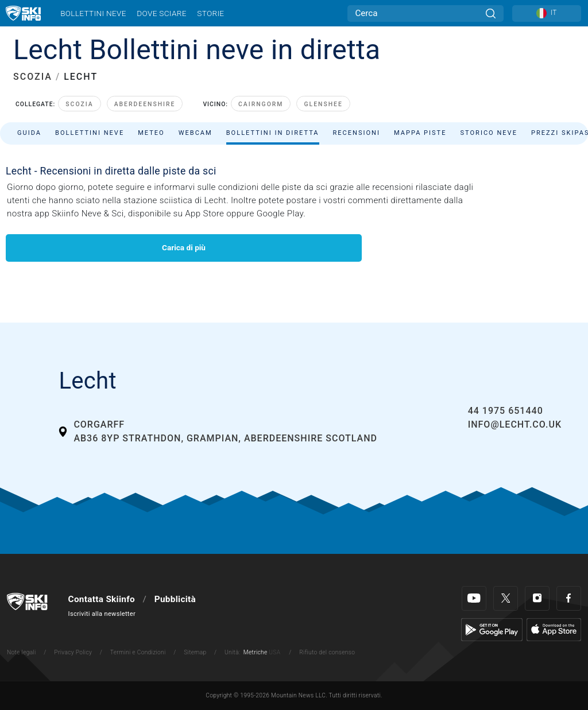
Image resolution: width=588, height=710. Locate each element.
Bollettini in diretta (273, 133)
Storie (210, 13)
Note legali (22, 652)
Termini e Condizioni (138, 652)
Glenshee (323, 104)
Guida (29, 133)
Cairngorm (261, 104)
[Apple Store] (554, 629)
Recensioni (357, 133)
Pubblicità (175, 599)
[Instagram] (537, 598)
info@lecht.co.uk (515, 424)
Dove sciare (161, 13)
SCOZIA (33, 77)
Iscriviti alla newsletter (102, 614)
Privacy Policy (73, 652)
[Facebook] (569, 598)
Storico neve (489, 133)
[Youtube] (474, 598)
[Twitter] (506, 598)
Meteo (151, 133)
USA (274, 652)
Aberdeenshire (145, 104)
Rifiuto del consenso (327, 652)
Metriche (256, 652)
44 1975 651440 (506, 411)
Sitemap (195, 652)
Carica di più (184, 247)
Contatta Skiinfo (102, 599)
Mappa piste (420, 133)
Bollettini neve (93, 13)
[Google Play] (492, 629)
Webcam (196, 133)
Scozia (79, 104)
